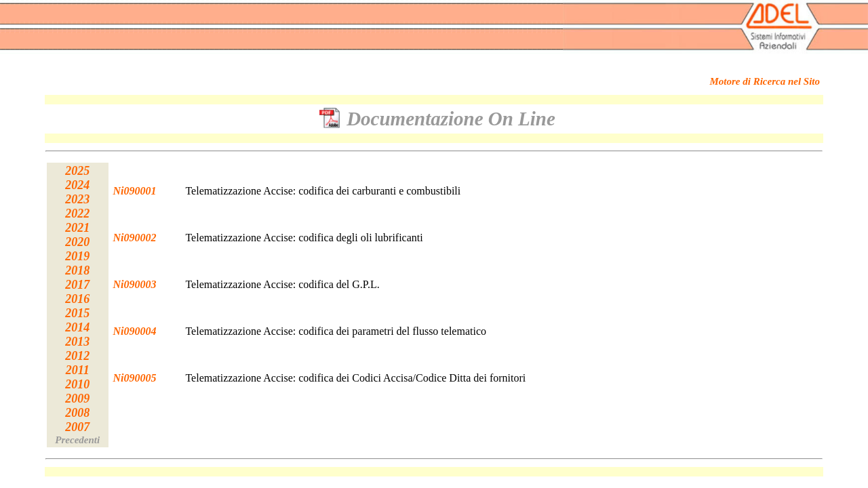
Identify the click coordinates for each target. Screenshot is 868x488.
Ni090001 (135, 191)
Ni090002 (135, 238)
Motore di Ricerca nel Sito (765, 81)
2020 (77, 242)
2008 (77, 413)
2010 (77, 384)
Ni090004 (135, 331)
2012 (77, 356)
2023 (77, 199)
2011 (78, 370)
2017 (77, 285)
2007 (77, 427)
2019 (77, 256)
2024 (77, 185)
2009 (77, 399)
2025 (77, 171)
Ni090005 (135, 378)
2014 (77, 327)
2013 (77, 342)
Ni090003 (135, 284)
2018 (77, 270)
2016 (77, 299)
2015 (77, 313)
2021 (77, 228)
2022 (77, 213)
